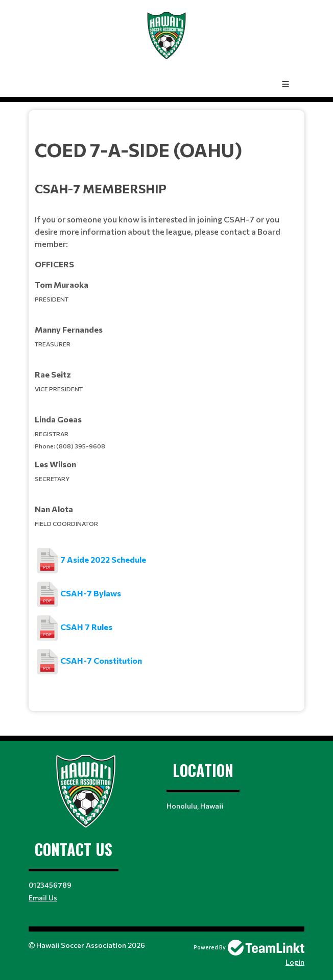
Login (295, 962)
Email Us (43, 898)
